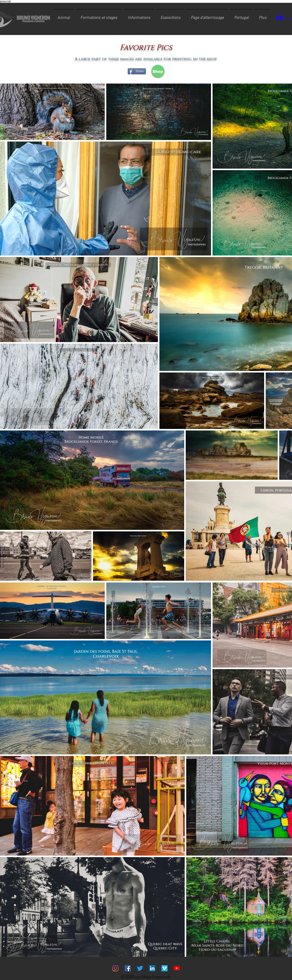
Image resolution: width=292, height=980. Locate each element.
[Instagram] (115, 968)
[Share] (137, 71)
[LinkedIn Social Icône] (152, 968)
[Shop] (158, 71)
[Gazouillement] (140, 968)
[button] (99, 16)
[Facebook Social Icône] (128, 968)
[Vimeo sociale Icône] (165, 968)
